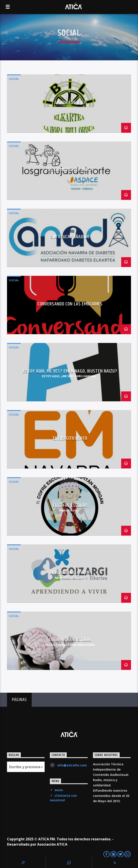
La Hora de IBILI (70, 103)
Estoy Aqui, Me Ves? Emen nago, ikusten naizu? (70, 371)
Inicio (59, 790)
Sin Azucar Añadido (70, 237)
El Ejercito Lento (70, 438)
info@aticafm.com (72, 765)
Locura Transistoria (70, 640)
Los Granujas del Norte (70, 170)
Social (14, 79)
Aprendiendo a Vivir (70, 573)
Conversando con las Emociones (70, 304)
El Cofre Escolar (70, 505)
